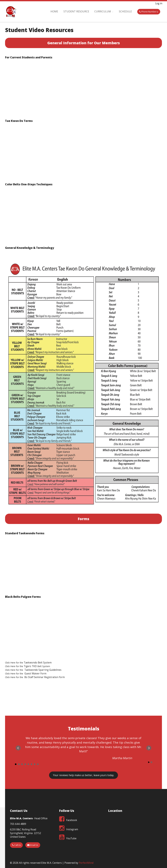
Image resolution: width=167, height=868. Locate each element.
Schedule (128, 12)
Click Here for (12, 663)
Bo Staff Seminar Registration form (45, 677)
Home (72, 12)
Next (149, 748)
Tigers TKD (30, 666)
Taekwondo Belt (33, 663)
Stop (151, 762)
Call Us (16, 845)
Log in (159, 3)
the (21, 663)
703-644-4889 (18, 824)
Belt (39, 666)
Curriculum (111, 12)
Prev (18, 748)
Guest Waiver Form (35, 674)
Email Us (33, 845)
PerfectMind (86, 863)
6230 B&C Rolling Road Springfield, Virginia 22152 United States (25, 833)
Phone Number (149, 12)
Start (149, 762)
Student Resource (89, 12)
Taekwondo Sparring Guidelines (43, 670)
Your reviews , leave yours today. (84, 775)
